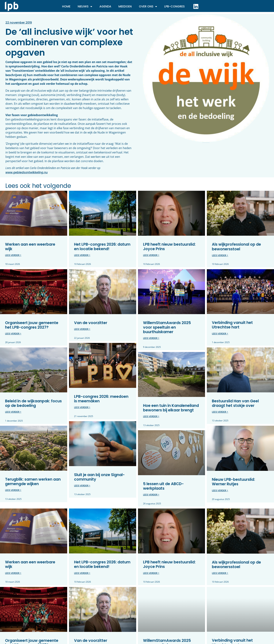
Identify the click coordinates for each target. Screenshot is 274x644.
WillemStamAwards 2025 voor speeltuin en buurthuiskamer (167, 327)
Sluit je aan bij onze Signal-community (99, 477)
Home (66, 6)
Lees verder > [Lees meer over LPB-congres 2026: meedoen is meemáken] (82, 407)
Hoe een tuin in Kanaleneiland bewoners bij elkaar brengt (171, 408)
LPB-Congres (174, 6)
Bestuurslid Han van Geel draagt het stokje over (235, 403)
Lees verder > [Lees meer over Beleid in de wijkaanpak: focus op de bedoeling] (13, 412)
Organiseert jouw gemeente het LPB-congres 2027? (32, 325)
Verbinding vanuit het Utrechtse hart (232, 325)
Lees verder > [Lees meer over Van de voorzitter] (82, 329)
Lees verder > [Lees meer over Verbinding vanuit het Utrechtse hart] (220, 334)
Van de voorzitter (91, 323)
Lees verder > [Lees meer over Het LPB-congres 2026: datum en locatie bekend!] (82, 255)
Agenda (105, 6)
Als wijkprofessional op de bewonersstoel (236, 247)
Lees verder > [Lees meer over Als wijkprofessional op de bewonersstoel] (220, 255)
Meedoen (125, 6)
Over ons (148, 7)
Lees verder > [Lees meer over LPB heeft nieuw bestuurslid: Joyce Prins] (151, 255)
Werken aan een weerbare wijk (30, 247)
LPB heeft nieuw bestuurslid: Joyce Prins (169, 247)
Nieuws (85, 7)
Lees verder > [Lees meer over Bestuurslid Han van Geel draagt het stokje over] (220, 412)
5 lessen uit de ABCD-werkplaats (163, 486)
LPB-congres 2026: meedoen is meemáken (101, 399)
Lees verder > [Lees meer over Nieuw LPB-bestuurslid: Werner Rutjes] (220, 490)
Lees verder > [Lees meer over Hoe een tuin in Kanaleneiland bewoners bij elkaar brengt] (151, 416)
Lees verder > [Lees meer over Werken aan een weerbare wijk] (13, 255)
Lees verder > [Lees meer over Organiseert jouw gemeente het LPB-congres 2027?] (13, 334)
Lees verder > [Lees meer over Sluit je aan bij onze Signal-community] (82, 486)
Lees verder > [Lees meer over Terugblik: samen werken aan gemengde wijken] (13, 490)
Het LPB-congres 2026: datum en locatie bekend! (102, 247)
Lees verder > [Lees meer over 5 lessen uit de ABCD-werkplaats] (151, 495)
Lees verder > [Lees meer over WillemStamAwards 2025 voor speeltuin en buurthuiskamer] (151, 338)
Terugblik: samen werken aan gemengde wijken (33, 482)
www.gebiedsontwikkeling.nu (27, 172)
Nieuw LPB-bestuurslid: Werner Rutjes (233, 482)
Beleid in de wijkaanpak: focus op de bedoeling (33, 403)
